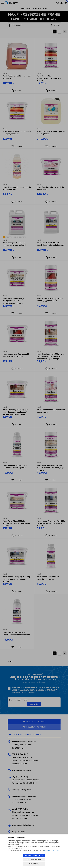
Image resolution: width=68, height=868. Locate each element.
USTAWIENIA (34, 864)
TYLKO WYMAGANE (34, 860)
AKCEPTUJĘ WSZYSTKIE (34, 855)
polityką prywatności (52, 850)
